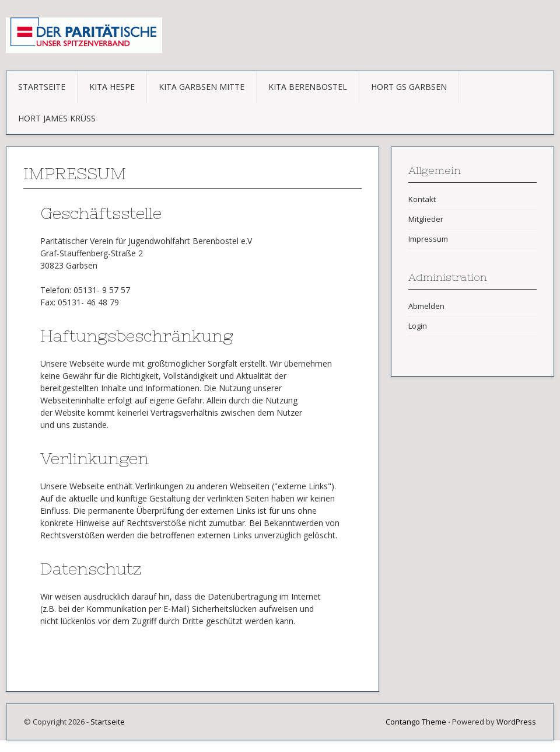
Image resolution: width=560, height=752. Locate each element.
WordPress (516, 722)
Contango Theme (416, 722)
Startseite (42, 87)
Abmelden (426, 306)
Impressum (428, 239)
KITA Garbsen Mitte (202, 87)
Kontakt (422, 199)
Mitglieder (426, 219)
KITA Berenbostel (308, 87)
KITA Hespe (112, 87)
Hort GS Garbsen (409, 87)
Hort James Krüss (57, 118)
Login (418, 326)
